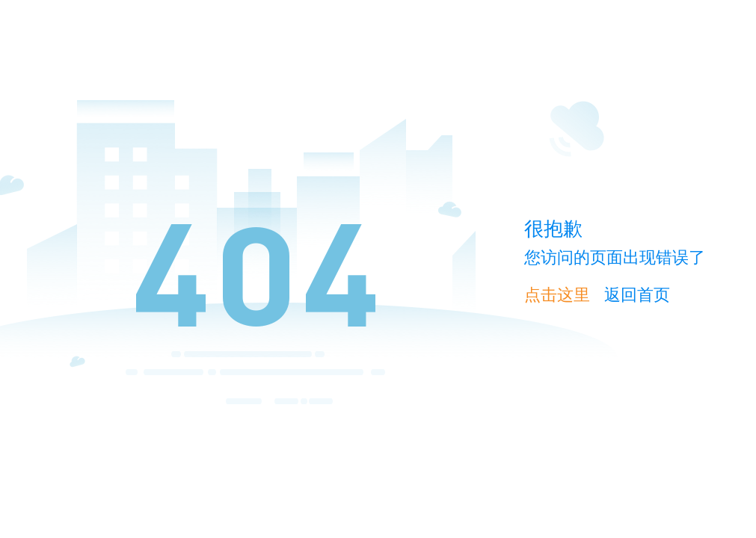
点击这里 (557, 295)
